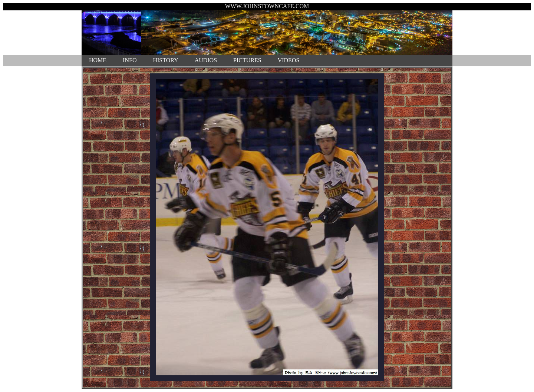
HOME (98, 60)
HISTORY (165, 60)
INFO (130, 60)
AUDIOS (206, 60)
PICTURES (247, 60)
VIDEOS (289, 60)
